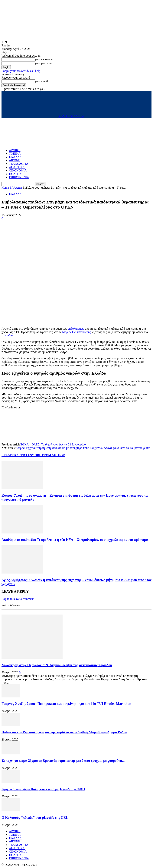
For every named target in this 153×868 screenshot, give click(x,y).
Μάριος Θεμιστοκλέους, (77, 332)
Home (5, 188)
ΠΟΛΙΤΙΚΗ (16, 174)
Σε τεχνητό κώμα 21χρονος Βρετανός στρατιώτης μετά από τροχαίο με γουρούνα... (63, 761)
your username (44, 59)
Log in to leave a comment (18, 599)
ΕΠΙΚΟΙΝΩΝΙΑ (19, 177)
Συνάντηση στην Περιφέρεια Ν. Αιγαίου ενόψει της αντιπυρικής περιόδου (57, 665)
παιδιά (9, 335)
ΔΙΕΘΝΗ (15, 160)
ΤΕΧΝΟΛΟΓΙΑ (19, 164)
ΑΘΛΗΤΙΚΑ (17, 167)
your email (41, 81)
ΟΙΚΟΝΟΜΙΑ (18, 170)
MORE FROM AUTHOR (48, 455)
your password (44, 63)
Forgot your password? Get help (21, 71)
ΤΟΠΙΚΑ (15, 154)
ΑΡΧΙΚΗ (15, 150)
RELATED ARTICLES (17, 455)
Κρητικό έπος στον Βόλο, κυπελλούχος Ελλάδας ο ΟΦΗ (43, 789)
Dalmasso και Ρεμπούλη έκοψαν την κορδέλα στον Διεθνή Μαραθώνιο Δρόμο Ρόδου (64, 732)
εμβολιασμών (76, 329)
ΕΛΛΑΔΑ (15, 157)
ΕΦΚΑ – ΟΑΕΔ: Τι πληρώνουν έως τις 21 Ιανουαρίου (53, 444)
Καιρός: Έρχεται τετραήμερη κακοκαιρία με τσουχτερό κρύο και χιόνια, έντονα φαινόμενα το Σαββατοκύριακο (83, 448)
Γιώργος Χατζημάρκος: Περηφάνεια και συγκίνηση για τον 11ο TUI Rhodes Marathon (66, 704)
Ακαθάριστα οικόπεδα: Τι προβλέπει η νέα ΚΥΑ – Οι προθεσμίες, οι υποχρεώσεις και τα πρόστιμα (75, 540)
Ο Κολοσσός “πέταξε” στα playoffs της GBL (35, 818)
